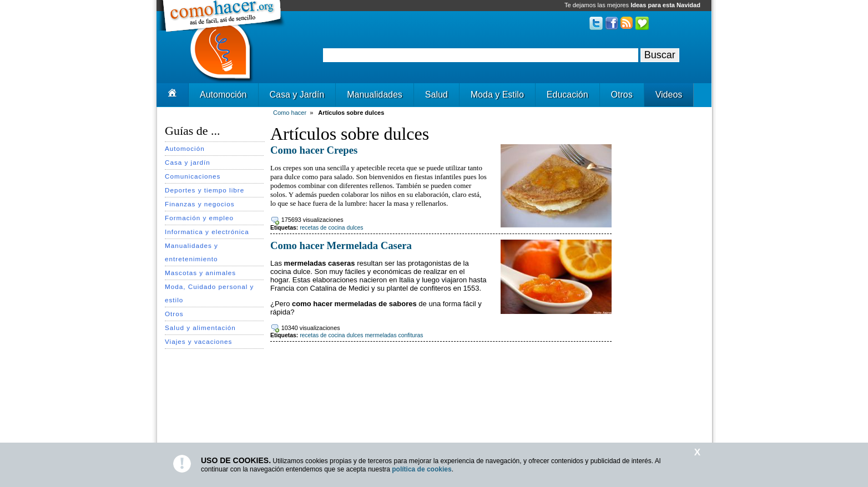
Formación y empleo (199, 218)
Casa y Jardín (297, 95)
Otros (622, 95)
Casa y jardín (188, 162)
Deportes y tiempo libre (205, 190)
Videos (669, 95)
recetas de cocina (322, 228)
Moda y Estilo (497, 95)
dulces (355, 228)
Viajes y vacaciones (198, 341)
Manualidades (375, 95)
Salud (436, 95)
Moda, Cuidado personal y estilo (209, 293)
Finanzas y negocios (200, 204)
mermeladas (380, 335)
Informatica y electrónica (207, 232)
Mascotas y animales (200, 273)
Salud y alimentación (200, 328)
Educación (567, 95)
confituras (410, 335)
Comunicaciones (193, 176)
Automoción (223, 95)
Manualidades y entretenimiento (191, 252)
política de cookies (422, 469)
